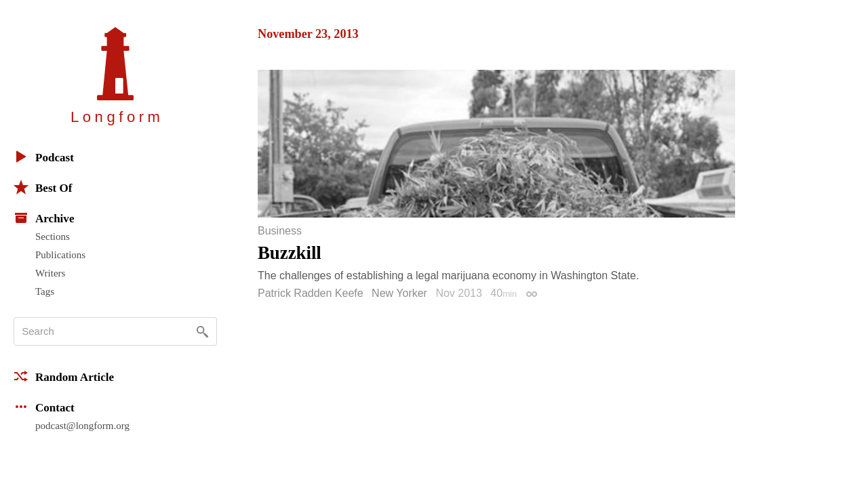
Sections (53, 237)
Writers (50, 273)
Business (280, 231)
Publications (60, 255)
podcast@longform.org (82, 426)
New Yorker (399, 293)
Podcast (44, 157)
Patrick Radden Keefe (311, 293)
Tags (45, 291)
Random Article (64, 376)
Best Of (43, 187)
